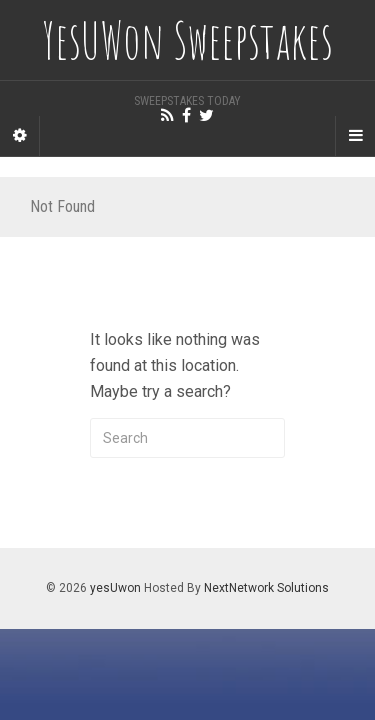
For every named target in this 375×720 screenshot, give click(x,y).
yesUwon (115, 588)
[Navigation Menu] (355, 136)
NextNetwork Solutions (266, 588)
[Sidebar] (20, 136)
